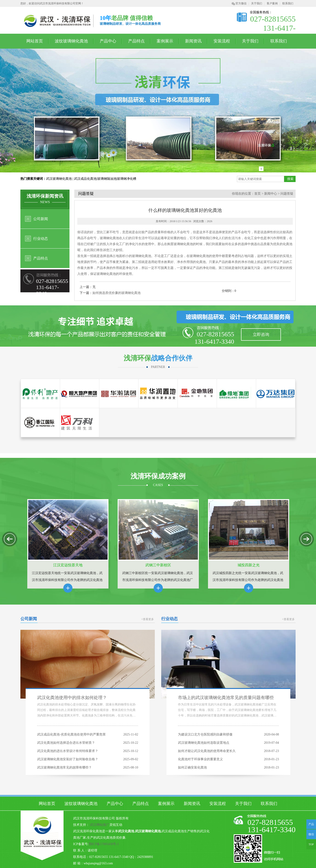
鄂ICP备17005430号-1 (104, 844)
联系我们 (288, 3)
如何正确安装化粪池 (192, 767)
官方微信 (239, 3)
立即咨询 (261, 334)
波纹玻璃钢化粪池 (71, 41)
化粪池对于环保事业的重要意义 (200, 759)
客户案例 (272, 3)
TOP (311, 844)
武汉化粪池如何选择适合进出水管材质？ (66, 743)
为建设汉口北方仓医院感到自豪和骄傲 (205, 734)
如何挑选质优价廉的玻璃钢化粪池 (116, 293)
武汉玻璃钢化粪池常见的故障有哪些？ (64, 767)
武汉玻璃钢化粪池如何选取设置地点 (204, 743)
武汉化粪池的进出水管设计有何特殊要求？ (68, 751)
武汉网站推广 (100, 825)
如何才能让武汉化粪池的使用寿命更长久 (207, 751)
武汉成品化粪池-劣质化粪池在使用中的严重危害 (71, 734)
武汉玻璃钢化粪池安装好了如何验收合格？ (68, 759)
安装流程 (222, 41)
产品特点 (136, 41)
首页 (258, 194)
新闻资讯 (193, 41)
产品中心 (108, 41)
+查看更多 (148, 619)
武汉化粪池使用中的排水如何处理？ (72, 698)
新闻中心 (271, 194)
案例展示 (165, 41)
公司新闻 (41, 219)
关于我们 (257, 3)
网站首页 (35, 41)
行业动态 (41, 239)
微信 (310, 836)
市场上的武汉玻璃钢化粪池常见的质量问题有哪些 (226, 698)
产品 (311, 824)
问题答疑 (287, 194)
